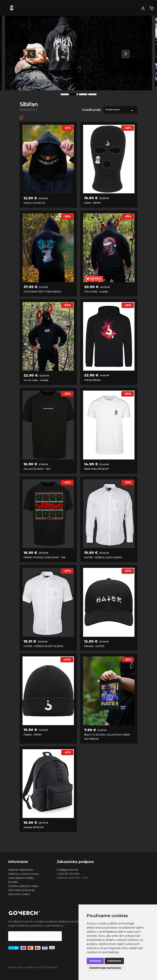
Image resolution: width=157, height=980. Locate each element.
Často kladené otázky (21, 878)
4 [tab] (92, 94)
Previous (31, 54)
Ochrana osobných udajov (24, 886)
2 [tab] (74, 94)
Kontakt (13, 882)
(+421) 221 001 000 (68, 874)
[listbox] (120, 110)
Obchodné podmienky (22, 890)
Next (126, 54)
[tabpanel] (78, 53)
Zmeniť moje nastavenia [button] (105, 968)
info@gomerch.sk (67, 870)
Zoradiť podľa (91, 110)
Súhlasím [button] (95, 961)
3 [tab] (83, 94)
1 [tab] (65, 94)
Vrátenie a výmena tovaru (24, 874)
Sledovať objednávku (21, 870)
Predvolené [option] (112, 110)
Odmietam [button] (114, 961)
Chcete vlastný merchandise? (34, 936)
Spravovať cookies (19, 894)
